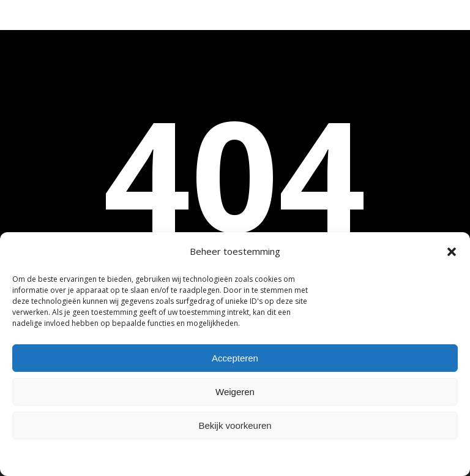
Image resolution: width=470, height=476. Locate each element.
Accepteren (235, 358)
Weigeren (235, 392)
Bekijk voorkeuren (235, 425)
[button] (452, 252)
